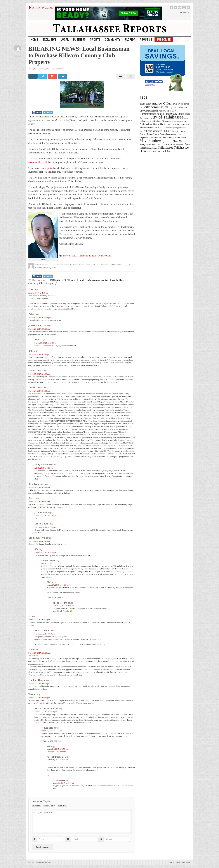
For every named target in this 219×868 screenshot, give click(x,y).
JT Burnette (82, 256)
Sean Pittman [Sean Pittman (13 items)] (153, 148)
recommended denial (39, 162)
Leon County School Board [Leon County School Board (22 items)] (174, 137)
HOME (34, 40)
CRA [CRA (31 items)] (142, 121)
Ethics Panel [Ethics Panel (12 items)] (185, 124)
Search (185, 12)
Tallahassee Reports (43, 862)
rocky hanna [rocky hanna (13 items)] (180, 144)
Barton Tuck (69, 256)
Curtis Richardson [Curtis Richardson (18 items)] (164, 121)
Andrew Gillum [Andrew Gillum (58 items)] (162, 103)
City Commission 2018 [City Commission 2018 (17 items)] (178, 107)
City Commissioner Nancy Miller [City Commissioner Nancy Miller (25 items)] (155, 111)
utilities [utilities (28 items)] (166, 151)
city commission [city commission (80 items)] (156, 107)
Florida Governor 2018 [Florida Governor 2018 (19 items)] (149, 128)
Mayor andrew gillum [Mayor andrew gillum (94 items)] (156, 141)
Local (65, 40)
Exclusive (49, 40)
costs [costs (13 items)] (186, 118)
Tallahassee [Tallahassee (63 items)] (166, 147)
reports (48, 168)
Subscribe (164, 40)
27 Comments (58, 69)
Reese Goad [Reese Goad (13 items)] (156, 144)
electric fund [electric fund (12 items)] (172, 124)
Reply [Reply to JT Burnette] (19, 56)
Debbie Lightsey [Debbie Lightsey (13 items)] (177, 121)
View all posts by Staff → (47, 268)
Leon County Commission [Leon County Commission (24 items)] (159, 134)
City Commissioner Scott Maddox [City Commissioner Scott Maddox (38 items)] (158, 112)
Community (113, 40)
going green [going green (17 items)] (178, 128)
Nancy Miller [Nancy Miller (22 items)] (146, 144)
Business (79, 40)
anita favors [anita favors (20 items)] (178, 104)
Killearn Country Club (100, 256)
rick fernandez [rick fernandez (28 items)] (168, 144)
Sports (95, 40)
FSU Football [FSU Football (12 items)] (168, 128)
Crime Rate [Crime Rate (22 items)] (151, 121)
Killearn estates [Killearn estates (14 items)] (174, 131)
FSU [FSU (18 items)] (161, 128)
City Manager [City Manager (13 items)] (144, 118)
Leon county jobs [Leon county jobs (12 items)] (156, 138)
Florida (130, 40)
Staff (33, 69)
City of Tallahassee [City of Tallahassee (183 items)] (167, 117)
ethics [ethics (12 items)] (179, 124)
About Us (146, 40)
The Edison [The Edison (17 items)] (157, 151)
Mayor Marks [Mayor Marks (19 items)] (179, 141)
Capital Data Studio (183, 862)
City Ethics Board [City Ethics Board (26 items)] (182, 114)
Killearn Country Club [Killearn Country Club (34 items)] (156, 131)
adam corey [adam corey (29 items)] (145, 104)
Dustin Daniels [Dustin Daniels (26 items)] (160, 124)
